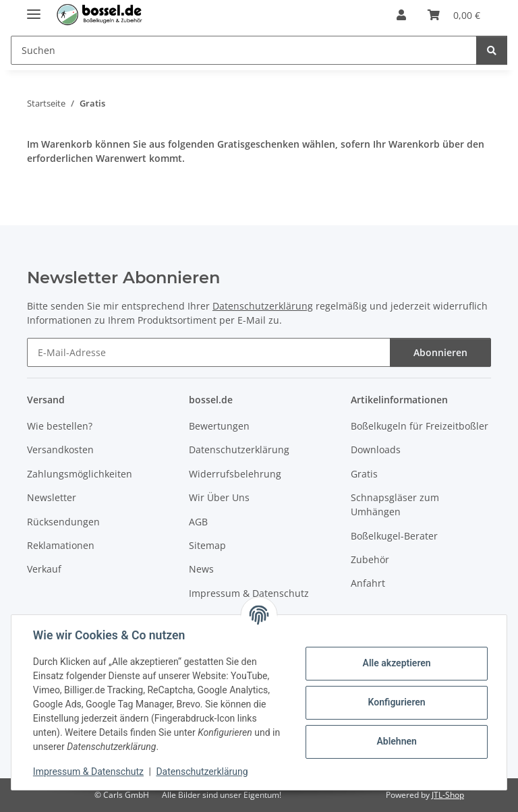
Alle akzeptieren (396, 663)
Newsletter (52, 497)
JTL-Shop (448, 795)
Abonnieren (440, 352)
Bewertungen (219, 426)
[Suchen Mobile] (244, 50)
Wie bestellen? (60, 426)
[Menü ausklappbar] (34, 8)
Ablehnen (396, 741)
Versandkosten (60, 449)
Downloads (376, 449)
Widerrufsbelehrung (235, 474)
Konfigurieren (396, 702)
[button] (401, 15)
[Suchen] (492, 50)
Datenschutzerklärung (202, 772)
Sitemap (207, 545)
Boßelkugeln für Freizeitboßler (420, 426)
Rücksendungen (63, 522)
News (201, 569)
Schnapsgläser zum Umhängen (395, 504)
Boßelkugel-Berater (394, 536)
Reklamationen (61, 545)
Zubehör (370, 559)
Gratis (364, 474)
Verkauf (44, 569)
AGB (198, 522)
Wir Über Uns (219, 497)
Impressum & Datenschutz (88, 772)
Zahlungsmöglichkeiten (80, 474)
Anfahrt (368, 583)
